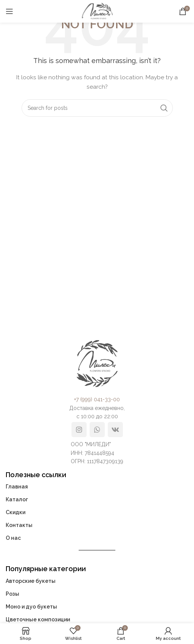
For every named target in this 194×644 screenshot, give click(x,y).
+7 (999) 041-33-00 (97, 399)
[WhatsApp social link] (97, 430)
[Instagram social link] (79, 430)
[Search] (97, 108)
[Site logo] (97, 11)
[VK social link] (115, 430)
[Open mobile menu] (9, 11)
